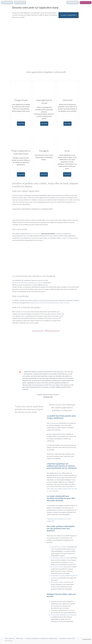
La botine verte (48, 397)
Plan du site (9, 641)
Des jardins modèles (57, 582)
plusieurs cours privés (35, 234)
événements (71, 610)
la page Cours (65, 238)
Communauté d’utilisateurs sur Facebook (64, 615)
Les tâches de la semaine (59, 547)
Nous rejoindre (10, 638)
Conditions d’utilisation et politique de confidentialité (41, 638)
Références (20, 638)
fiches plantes (54, 423)
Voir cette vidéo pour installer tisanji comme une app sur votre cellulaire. (62, 489)
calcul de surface (58, 567)
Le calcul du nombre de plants (60, 558)
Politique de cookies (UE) (67, 638)
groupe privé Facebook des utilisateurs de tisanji (27, 283)
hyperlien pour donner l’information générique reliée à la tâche (50, 303)
